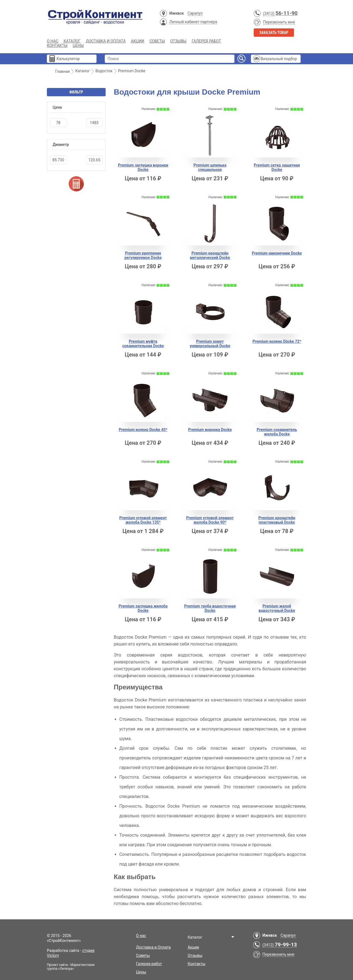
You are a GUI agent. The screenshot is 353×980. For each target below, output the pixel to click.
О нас (53, 41)
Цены (78, 45)
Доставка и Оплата (106, 41)
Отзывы (178, 41)
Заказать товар (274, 33)
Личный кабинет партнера (193, 22)
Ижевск (176, 13)
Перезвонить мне (279, 22)
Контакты (57, 45)
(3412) (269, 14)
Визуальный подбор (279, 59)
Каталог (72, 41)
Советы (157, 41)
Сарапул (195, 13)
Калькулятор (68, 59)
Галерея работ (206, 41)
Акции (138, 41)
